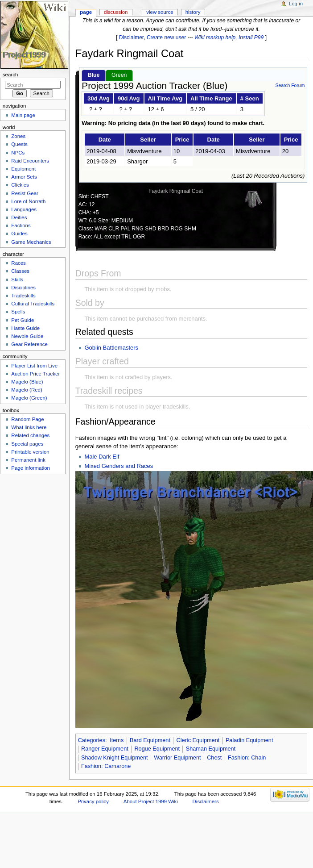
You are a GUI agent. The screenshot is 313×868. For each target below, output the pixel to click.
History (193, 12)
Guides (19, 234)
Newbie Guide (27, 336)
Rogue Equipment (157, 749)
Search (10, 75)
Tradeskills (23, 296)
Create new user (166, 38)
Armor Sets (24, 177)
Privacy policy (93, 801)
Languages (24, 209)
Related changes (30, 435)
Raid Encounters (30, 161)
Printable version (30, 452)
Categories (92, 740)
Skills (17, 280)
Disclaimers (206, 801)
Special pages (27, 444)
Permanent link (28, 460)
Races (18, 263)
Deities (19, 217)
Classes (20, 271)
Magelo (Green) (29, 398)
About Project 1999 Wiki (151, 801)
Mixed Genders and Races (119, 466)
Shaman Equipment (211, 749)
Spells (18, 312)
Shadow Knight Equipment (115, 758)
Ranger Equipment (105, 749)
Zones (18, 136)
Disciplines (23, 288)
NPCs (18, 153)
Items (117, 740)
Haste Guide (25, 328)
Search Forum (290, 86)
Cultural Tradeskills (33, 304)
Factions (21, 225)
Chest (214, 758)
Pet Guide (23, 320)
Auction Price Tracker (35, 374)
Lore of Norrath (28, 201)
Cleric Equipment (198, 740)
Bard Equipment (150, 740)
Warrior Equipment (177, 758)
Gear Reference (29, 344)
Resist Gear (25, 193)
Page (86, 12)
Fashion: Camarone (106, 766)
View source (160, 12)
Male (91, 457)
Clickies (20, 185)
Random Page (27, 419)
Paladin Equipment (249, 740)
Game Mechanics (31, 242)
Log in (296, 4)
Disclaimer (132, 38)
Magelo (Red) (27, 390)
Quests (19, 144)
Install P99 (251, 38)
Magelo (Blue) (27, 382)
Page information (31, 468)
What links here (29, 427)
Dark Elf (109, 457)
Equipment (23, 169)
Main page (23, 115)
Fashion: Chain (247, 758)
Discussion (116, 12)
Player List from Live (34, 366)
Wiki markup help (215, 38)
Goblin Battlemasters (111, 348)
